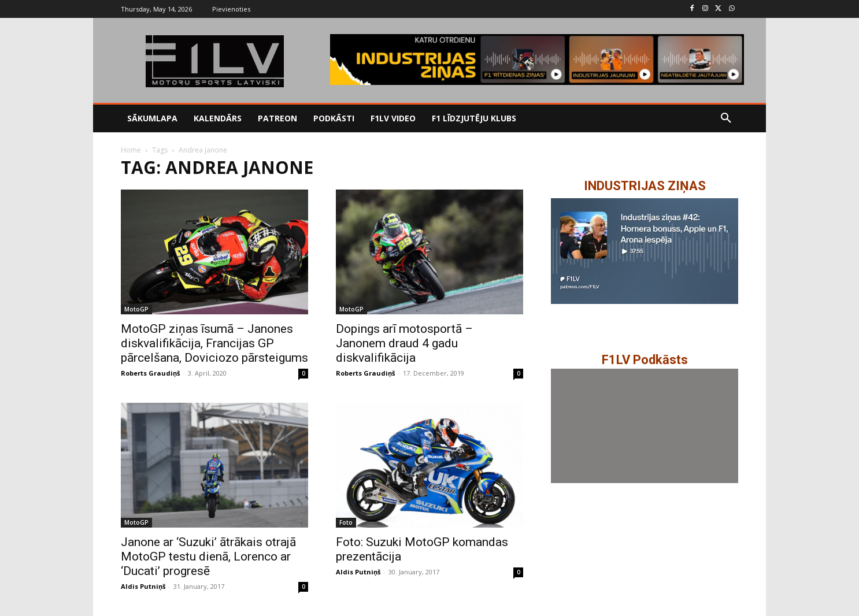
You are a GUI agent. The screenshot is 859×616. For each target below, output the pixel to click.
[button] (726, 118)
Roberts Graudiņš (150, 373)
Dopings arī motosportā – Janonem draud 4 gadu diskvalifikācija (404, 343)
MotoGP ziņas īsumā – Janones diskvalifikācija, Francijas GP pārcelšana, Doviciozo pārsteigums (214, 343)
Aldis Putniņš (143, 586)
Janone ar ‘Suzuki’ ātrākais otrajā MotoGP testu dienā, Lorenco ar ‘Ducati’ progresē (208, 556)
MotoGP (136, 309)
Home (131, 150)
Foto (346, 522)
